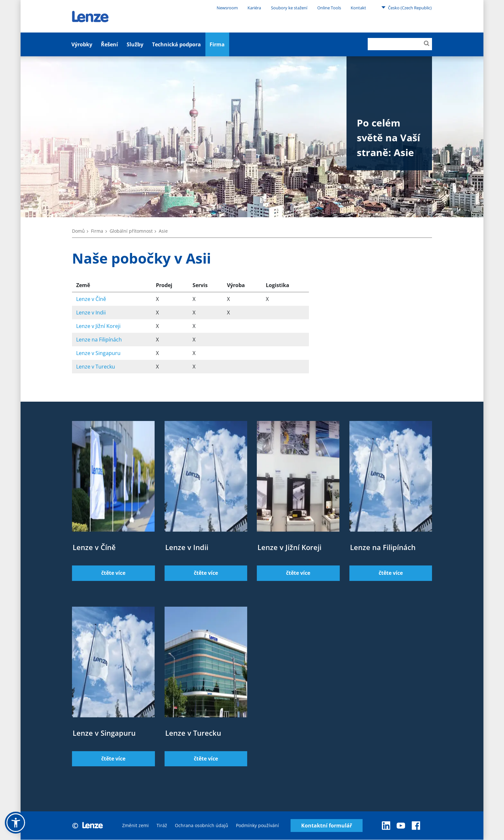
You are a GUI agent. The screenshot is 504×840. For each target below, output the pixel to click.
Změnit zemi (135, 826)
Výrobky (82, 44)
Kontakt (358, 8)
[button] (16, 823)
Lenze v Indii (91, 313)
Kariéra (254, 8)
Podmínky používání (257, 826)
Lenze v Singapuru (98, 353)
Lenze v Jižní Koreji (98, 326)
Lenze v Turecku (96, 367)
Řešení (109, 44)
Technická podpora (176, 44)
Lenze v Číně (91, 299)
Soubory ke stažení (289, 8)
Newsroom (227, 8)
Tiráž (162, 826)
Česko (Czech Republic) (406, 7)
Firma (217, 44)
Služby (135, 44)
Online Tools (329, 8)
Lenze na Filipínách (99, 340)
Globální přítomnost (131, 231)
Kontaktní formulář (327, 826)
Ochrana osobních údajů (202, 826)
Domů (78, 231)
